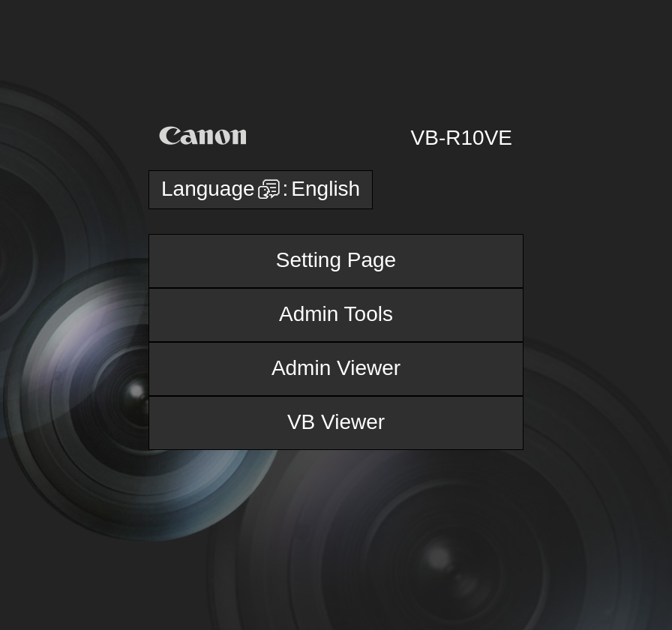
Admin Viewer (336, 368)
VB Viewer (336, 422)
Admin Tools (336, 314)
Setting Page (336, 260)
